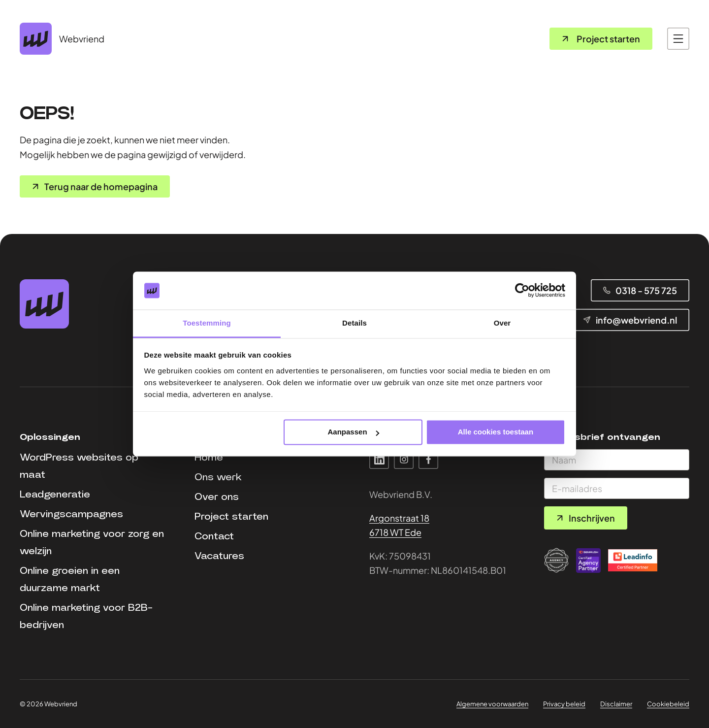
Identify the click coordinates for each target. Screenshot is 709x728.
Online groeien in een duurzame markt (70, 579)
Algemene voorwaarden (492, 704)
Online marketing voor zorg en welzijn (92, 543)
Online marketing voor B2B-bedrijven (86, 616)
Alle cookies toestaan (496, 432)
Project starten (608, 39)
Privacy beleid (564, 704)
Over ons (217, 497)
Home (209, 458)
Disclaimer (616, 704)
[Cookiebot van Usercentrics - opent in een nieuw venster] (522, 291)
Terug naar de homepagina (101, 186)
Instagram (404, 459)
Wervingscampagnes (71, 514)
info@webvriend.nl (636, 320)
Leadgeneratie (55, 495)
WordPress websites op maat (79, 466)
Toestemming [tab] (207, 323)
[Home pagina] (62, 39)
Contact (214, 536)
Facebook (428, 459)
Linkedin (379, 459)
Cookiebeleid (668, 704)
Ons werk (218, 477)
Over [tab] (502, 323)
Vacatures (219, 556)
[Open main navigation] (678, 39)
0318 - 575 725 (646, 290)
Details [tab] (354, 323)
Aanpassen (354, 432)
